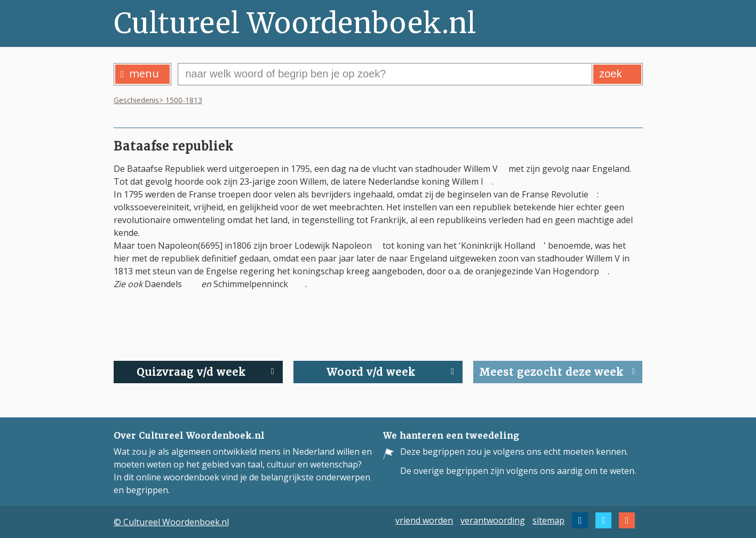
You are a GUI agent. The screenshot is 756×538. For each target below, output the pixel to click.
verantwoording (493, 520)
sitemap (548, 520)
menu (140, 73)
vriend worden (424, 520)
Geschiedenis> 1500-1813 (158, 100)
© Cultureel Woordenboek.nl (171, 522)
